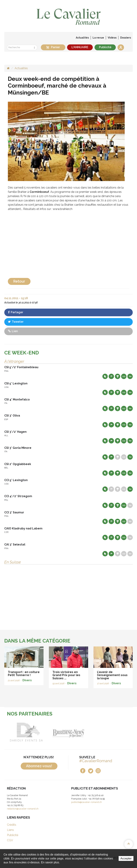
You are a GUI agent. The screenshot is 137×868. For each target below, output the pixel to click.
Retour (19, 281)
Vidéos (112, 38)
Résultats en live (124, 376)
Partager (16, 312)
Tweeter (16, 322)
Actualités (82, 38)
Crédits (12, 825)
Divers (27, 680)
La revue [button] (98, 38)
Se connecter (121, 47)
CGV (10, 840)
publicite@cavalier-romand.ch (87, 802)
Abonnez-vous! (39, 766)
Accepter (126, 858)
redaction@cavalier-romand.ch (23, 809)
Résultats (118, 376)
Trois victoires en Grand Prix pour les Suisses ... (66, 675)
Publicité (105, 47)
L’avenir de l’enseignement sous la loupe (112, 675)
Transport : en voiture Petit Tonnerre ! (24, 674)
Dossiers (126, 38)
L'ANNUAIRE (80, 47)
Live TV (130, 376)
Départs (111, 376)
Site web (105, 376)
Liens (10, 830)
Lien (13, 331)
